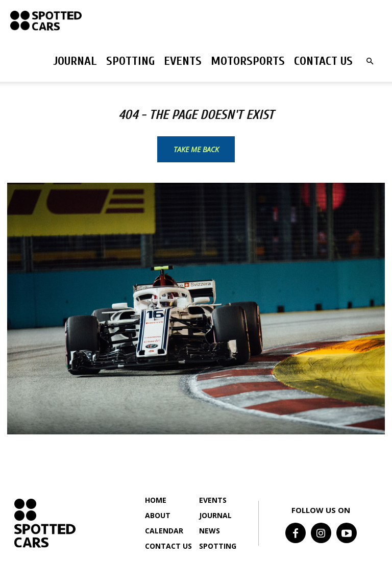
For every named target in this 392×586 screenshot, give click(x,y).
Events (183, 61)
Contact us (323, 61)
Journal (75, 61)
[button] (370, 62)
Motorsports (248, 61)
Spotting (130, 61)
